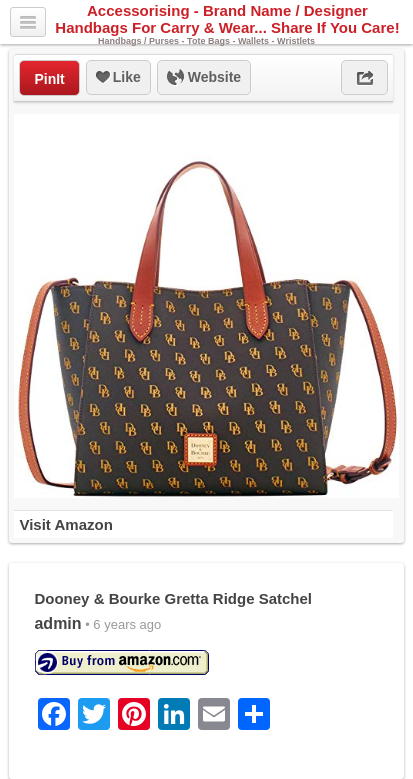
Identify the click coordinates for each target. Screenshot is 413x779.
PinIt (49, 79)
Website (204, 78)
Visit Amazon (65, 524)
